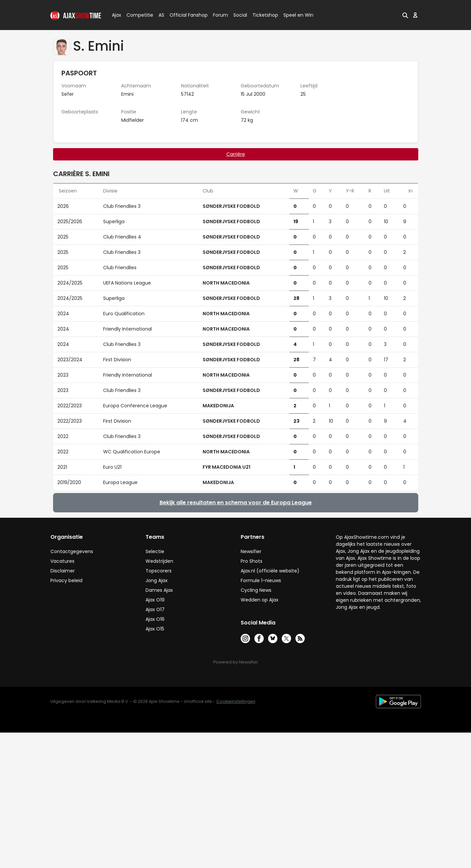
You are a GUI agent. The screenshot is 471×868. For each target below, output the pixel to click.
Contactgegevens (72, 551)
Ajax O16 (155, 619)
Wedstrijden (159, 561)
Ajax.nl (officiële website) (270, 571)
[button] (405, 15)
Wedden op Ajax (260, 600)
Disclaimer (63, 571)
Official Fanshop (185, 15)
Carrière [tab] (236, 154)
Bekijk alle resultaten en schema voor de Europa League (236, 503)
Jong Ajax (157, 580)
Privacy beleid (66, 580)
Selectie (155, 551)
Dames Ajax (159, 590)
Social (239, 15)
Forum (220, 15)
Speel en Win (298, 15)
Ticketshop (265, 15)
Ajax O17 (155, 609)
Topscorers (159, 571)
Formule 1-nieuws (261, 580)
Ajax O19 (155, 600)
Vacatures (62, 561)
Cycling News (256, 590)
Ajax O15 (155, 629)
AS (161, 15)
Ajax (116, 15)
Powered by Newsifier (236, 662)
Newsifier (251, 551)
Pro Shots (252, 561)
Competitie (137, 15)
